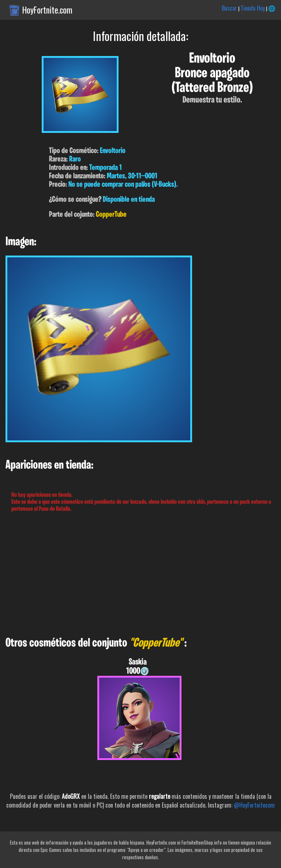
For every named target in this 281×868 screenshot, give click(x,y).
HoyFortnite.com (47, 10)
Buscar (229, 8)
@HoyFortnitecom (254, 805)
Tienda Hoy (253, 8)
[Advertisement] (140, 575)
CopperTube (111, 215)
